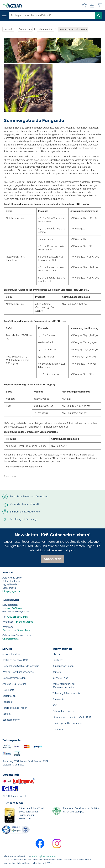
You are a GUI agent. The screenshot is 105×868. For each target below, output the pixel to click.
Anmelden (92, 5)
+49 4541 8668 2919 (17, 617)
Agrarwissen (25, 29)
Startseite (8, 29)
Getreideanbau (45, 29)
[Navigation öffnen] (4, 15)
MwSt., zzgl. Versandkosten (44, 856)
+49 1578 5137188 (24, 622)
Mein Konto (8, 690)
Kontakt (6, 714)
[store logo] (11, 5)
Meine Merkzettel (84, 5)
